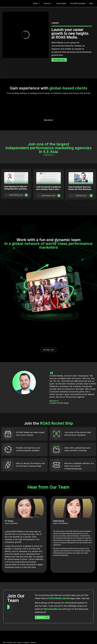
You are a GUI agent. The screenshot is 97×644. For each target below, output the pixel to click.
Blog (91, 3)
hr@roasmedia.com (53, 561)
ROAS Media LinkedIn (59, 551)
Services (48, 4)
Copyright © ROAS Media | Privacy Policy (80, 639)
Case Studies (61, 3)
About (37, 4)
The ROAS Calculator (78, 3)
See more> (49, 101)
